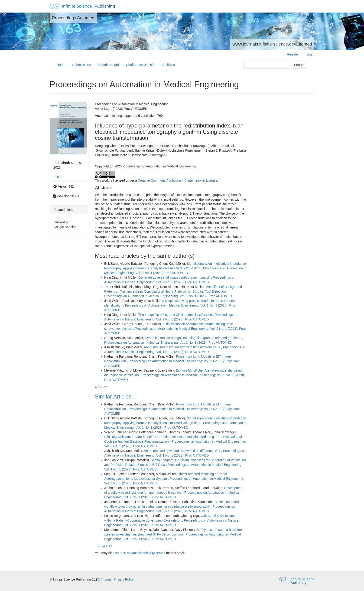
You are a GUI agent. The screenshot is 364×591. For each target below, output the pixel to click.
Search (299, 65)
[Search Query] (267, 65)
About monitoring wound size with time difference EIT (182, 347)
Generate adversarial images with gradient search (175, 278)
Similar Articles (113, 397)
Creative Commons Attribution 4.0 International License (177, 180)
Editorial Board (108, 65)
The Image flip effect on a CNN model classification (176, 315)
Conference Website (141, 65)
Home (61, 65)
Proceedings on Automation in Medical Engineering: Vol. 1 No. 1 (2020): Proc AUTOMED (168, 296)
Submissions (81, 65)
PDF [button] (57, 177)
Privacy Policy (124, 579)
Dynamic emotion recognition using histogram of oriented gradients (193, 338)
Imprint (106, 579)
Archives (169, 65)
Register (293, 54)
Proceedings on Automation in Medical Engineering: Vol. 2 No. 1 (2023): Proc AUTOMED (168, 343)
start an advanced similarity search (140, 553)
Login (310, 54)
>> (105, 387)
